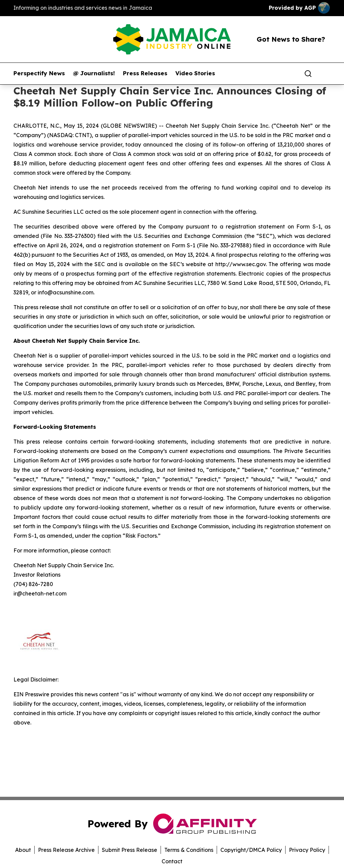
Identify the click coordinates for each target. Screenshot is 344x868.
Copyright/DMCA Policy (251, 850)
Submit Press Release (130, 850)
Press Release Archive (66, 850)
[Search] (308, 74)
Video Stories (195, 73)
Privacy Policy (307, 850)
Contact (172, 861)
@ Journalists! (94, 73)
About (23, 850)
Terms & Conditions (189, 850)
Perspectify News (39, 73)
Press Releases (145, 73)
